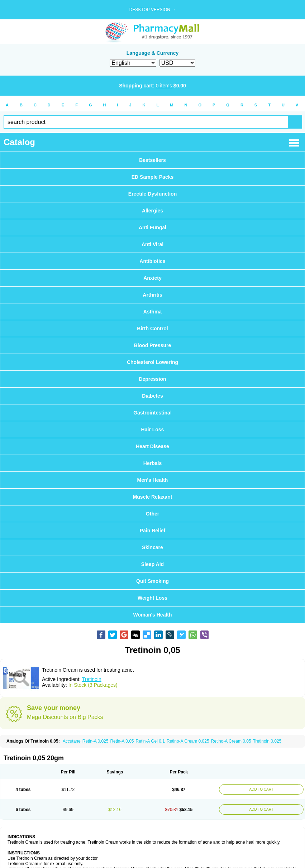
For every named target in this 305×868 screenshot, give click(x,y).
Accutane (72, 741)
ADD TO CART (261, 789)
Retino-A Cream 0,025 (188, 741)
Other (152, 514)
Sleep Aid (152, 564)
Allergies (152, 211)
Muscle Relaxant (153, 497)
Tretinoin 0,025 (267, 741)
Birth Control (152, 329)
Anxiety (152, 278)
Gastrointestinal (152, 413)
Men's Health (153, 480)
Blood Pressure (152, 345)
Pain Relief (153, 531)
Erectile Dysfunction (152, 194)
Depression (152, 379)
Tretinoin (92, 679)
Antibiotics (152, 261)
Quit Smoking (152, 581)
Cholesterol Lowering (152, 362)
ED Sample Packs (153, 177)
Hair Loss (153, 430)
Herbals (152, 463)
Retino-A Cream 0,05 (231, 741)
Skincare (152, 547)
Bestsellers (152, 160)
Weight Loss (152, 598)
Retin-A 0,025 (96, 741)
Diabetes (152, 396)
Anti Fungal (152, 227)
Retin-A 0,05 (122, 741)
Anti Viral (152, 244)
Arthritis (152, 295)
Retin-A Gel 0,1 (150, 741)
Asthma (152, 312)
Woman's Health (152, 615)
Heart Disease (152, 446)
